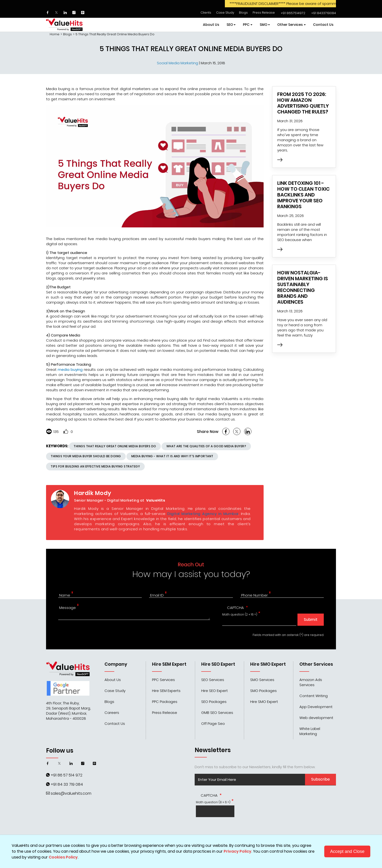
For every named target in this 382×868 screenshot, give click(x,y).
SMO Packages (263, 691)
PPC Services (163, 680)
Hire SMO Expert (264, 702)
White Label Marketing (310, 731)
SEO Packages (214, 702)
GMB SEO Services (217, 713)
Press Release (264, 13)
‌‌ (292, 13)
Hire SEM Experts (166, 691)
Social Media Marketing (178, 63)
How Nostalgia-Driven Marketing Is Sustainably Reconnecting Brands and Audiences (303, 287)
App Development (316, 707)
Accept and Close (347, 851)
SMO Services (262, 680)
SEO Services (213, 680)
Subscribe (320, 779)
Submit (311, 620)
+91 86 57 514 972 (67, 775)
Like (66, 431)
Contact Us (323, 25)
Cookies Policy (63, 857)
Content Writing (314, 696)
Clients (206, 13)
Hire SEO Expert (215, 691)
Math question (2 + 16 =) (240, 614)
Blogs (243, 13)
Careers (112, 713)
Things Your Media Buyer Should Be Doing (86, 456)
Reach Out (191, 565)
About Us (211, 25)
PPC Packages (165, 702)
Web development (316, 718)
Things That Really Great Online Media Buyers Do (115, 446)
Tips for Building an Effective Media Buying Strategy (95, 466)
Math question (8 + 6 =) (213, 802)
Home (55, 34)
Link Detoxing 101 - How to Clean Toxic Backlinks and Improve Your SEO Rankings (303, 195)
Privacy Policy (238, 851)
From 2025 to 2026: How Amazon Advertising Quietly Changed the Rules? (303, 103)
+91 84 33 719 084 (67, 784)
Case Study (225, 13)
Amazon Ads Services (311, 682)
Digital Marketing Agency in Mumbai (203, 514)
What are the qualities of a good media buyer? (206, 446)
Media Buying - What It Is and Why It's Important (172, 456)
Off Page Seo (213, 723)
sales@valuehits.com (71, 793)
